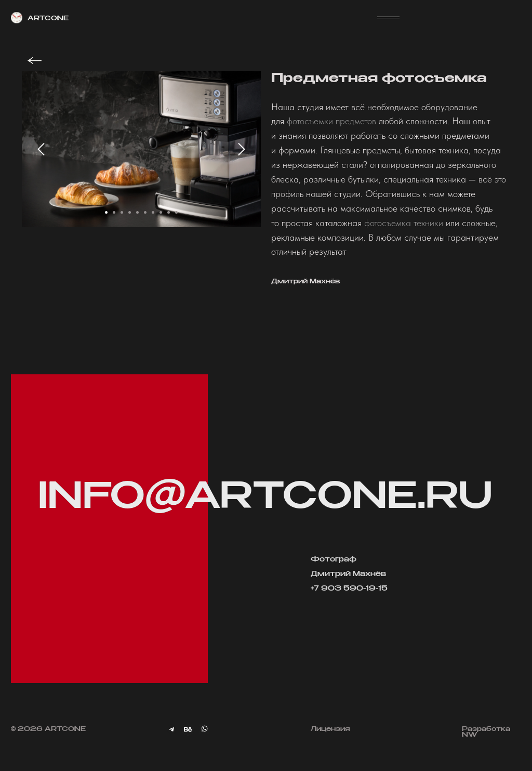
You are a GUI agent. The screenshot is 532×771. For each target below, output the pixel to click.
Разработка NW (486, 732)
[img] (188, 730)
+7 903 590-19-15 (349, 589)
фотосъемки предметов (331, 121)
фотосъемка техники (404, 223)
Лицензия (330, 729)
